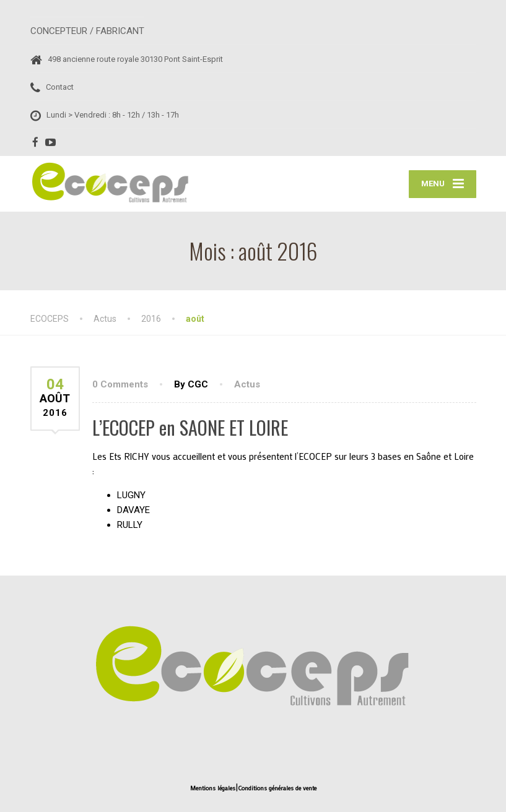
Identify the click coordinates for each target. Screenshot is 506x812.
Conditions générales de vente (277, 788)
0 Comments (120, 384)
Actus (247, 384)
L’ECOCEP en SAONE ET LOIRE (190, 427)
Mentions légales (213, 788)
